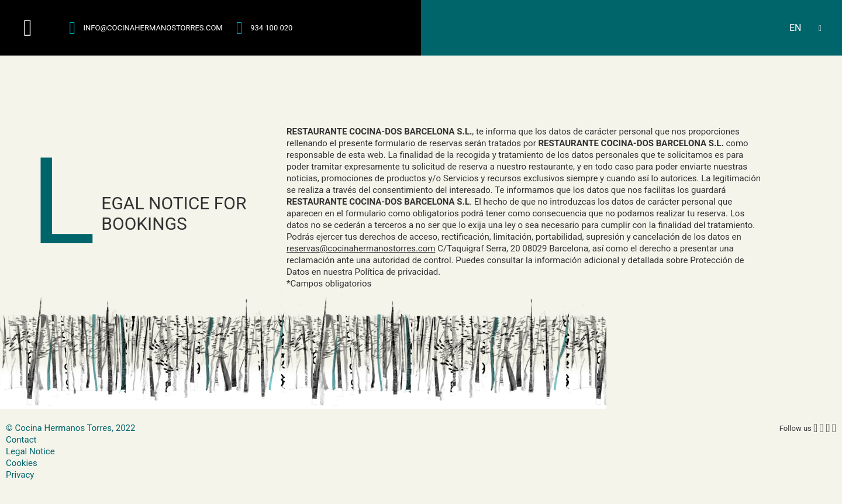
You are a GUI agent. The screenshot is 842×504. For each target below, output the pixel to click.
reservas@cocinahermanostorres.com (361, 248)
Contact (21, 440)
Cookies (22, 463)
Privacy (20, 475)
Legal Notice (30, 451)
